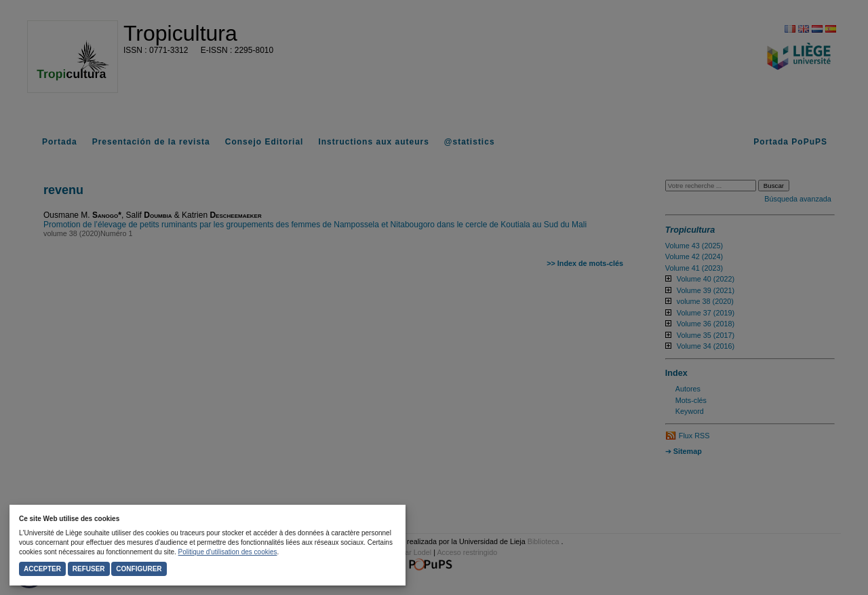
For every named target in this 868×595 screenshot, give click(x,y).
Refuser (89, 569)
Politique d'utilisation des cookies (228, 552)
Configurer (139, 569)
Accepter (42, 569)
